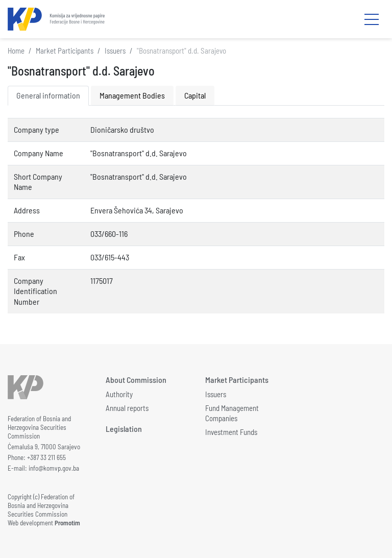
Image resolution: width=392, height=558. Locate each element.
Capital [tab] (195, 95)
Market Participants (65, 51)
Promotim (67, 523)
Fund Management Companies (232, 413)
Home (16, 51)
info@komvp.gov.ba (54, 468)
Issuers (115, 51)
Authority (119, 394)
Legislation (124, 429)
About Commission (136, 380)
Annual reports (127, 408)
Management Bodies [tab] (132, 95)
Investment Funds (231, 432)
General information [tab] (48, 95)
